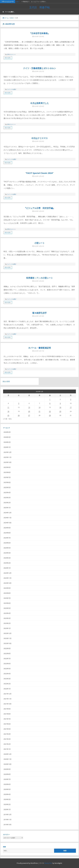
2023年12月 (8, 573)
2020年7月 (7, 779)
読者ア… (18, 2)
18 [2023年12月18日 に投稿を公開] (8, 411)
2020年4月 (7, 794)
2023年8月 (7, 593)
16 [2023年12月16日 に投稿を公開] (60, 407)
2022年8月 (7, 653)
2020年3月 (7, 799)
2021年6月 (7, 724)
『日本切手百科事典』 (39, 33)
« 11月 (5, 419)
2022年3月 (7, 679)
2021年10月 (8, 704)
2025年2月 (7, 503)
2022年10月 (8, 643)
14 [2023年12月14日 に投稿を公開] (39, 407)
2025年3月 (7, 498)
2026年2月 (7, 442)
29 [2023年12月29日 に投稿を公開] (50, 415)
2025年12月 (8, 452)
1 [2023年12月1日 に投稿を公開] (50, 399)
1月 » (10, 419)
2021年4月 (7, 734)
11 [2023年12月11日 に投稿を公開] (8, 407)
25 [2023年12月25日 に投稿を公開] (8, 415)
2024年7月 (7, 538)
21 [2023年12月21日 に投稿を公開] (39, 411)
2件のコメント (11, 54)
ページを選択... (9, 12)
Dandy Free (48, 863)
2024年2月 (7, 563)
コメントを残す (12, 89)
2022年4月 (7, 674)
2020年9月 (7, 769)
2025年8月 (7, 472)
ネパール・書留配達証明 (39, 348)
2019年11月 (8, 819)
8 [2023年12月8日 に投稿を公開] (50, 403)
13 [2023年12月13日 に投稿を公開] (29, 407)
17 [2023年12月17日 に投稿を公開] (71, 407)
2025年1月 (7, 508)
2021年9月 (7, 709)
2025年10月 (8, 462)
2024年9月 (7, 528)
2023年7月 (7, 598)
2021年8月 (7, 714)
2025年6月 (7, 482)
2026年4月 (7, 432)
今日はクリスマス (39, 138)
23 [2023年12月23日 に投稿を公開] (60, 411)
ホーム (6, 18)
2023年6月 (7, 603)
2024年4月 (7, 553)
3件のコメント (11, 229)
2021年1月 (7, 749)
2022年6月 (7, 664)
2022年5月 (7, 669)
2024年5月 (7, 548)
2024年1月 (7, 568)
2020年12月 (8, 754)
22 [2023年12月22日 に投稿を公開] (50, 411)
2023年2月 (7, 623)
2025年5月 (7, 487)
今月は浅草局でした (39, 103)
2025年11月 (8, 457)
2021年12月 (8, 694)
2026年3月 (7, 437)
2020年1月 (7, 809)
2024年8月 (7, 533)
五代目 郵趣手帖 (39, 7)
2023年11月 (8, 578)
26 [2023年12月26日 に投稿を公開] (19, 415)
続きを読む (8, 58)
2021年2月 (7, 744)
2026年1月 (7, 447)
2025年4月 (7, 492)
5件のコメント (11, 124)
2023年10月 (8, 583)
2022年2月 (7, 684)
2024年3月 (7, 558)
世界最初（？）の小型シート (39, 278)
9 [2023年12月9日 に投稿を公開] (60, 403)
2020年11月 (8, 759)
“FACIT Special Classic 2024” (39, 173)
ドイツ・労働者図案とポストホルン (39, 68)
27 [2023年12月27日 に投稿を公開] (29, 415)
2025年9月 (7, 467)
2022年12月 (8, 633)
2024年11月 (8, 518)
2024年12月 (8, 513)
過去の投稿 (6, 381)
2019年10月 (8, 825)
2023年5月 (7, 608)
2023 (12, 18)
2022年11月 (8, 638)
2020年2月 (7, 804)
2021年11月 (8, 699)
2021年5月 (7, 729)
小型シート (39, 243)
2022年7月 (7, 658)
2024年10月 (8, 523)
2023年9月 (7, 588)
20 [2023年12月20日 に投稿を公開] (29, 411)
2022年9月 (7, 648)
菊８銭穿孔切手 (39, 313)
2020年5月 (7, 789)
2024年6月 (7, 543)
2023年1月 (7, 628)
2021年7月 (7, 719)
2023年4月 (7, 613)
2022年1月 (7, 689)
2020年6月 (7, 784)
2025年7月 (7, 477)
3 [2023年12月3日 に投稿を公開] (71, 399)
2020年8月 (7, 774)
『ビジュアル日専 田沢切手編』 (39, 208)
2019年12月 (8, 814)
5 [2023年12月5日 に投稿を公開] (19, 403)
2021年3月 (7, 739)
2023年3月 (7, 618)
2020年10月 (8, 764)
